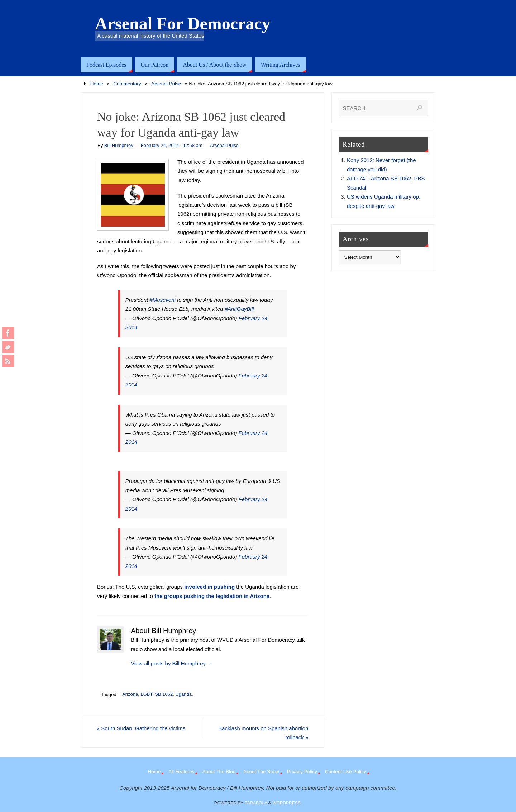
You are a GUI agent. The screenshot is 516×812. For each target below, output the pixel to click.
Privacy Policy (302, 772)
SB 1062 (164, 694)
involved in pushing (209, 587)
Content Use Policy (346, 772)
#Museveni (163, 300)
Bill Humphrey (119, 145)
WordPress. (287, 803)
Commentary (127, 84)
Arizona (130, 694)
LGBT (146, 694)
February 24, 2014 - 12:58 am (172, 145)
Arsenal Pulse (166, 84)
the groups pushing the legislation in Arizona (212, 596)
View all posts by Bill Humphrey (172, 663)
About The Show (261, 772)
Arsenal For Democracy (183, 24)
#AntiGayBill (239, 309)
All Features (181, 772)
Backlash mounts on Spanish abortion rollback (263, 733)
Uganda (183, 694)
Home (97, 84)
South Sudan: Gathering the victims (142, 728)
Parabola (256, 803)
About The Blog (219, 772)
